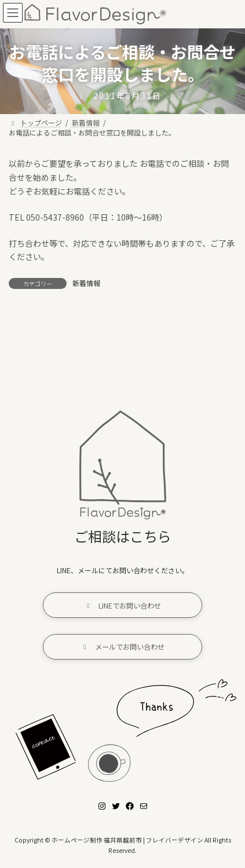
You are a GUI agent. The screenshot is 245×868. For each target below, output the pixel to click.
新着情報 (86, 283)
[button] (122, 605)
